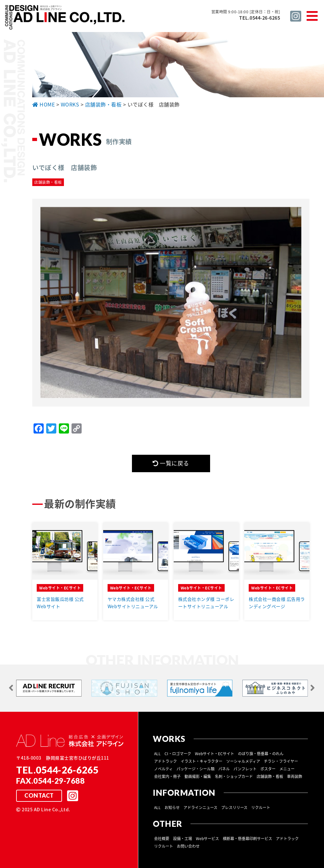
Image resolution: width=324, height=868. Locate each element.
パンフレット (245, 768)
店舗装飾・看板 (270, 776)
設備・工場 (183, 838)
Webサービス (207, 838)
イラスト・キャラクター (202, 761)
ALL (157, 753)
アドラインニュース (200, 807)
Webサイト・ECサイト (215, 753)
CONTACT (39, 795)
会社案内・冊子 (167, 776)
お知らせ (172, 807)
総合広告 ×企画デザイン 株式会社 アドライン (65, 19)
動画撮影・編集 (198, 776)
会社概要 (162, 838)
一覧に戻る (171, 463)
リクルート (261, 807)
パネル (224, 768)
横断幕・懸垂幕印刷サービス (247, 838)
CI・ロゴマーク (178, 753)
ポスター (268, 768)
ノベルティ (163, 768)
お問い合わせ (188, 846)
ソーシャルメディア (243, 761)
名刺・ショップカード (234, 776)
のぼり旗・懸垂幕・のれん (261, 753)
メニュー (287, 768)
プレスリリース (234, 807)
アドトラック (165, 761)
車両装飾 (295, 776)
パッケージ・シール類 (196, 768)
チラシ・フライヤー (281, 761)
